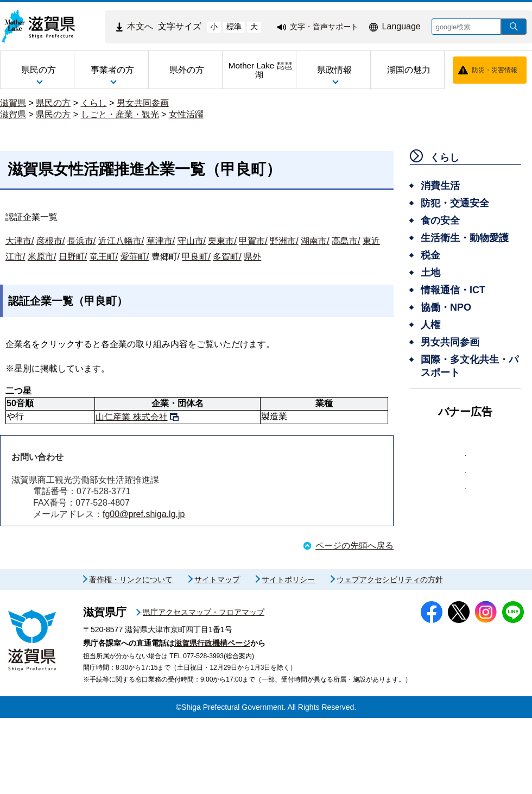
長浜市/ (81, 241)
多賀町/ (227, 257)
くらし (94, 103)
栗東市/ (222, 241)
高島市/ (346, 241)
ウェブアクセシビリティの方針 (390, 656)
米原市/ (42, 257)
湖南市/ (315, 241)
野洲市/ (284, 241)
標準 (234, 27)
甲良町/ (196, 257)
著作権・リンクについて (131, 656)
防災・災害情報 (495, 70)
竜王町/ (104, 257)
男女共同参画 (143, 103)
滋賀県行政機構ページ (212, 719)
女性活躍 (186, 114)
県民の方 (53, 103)
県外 (252, 257)
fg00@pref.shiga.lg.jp (144, 514)
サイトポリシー (288, 656)
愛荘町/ (135, 257)
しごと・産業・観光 (120, 114)
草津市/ (161, 241)
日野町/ (73, 257)
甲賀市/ (253, 241)
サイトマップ (217, 656)
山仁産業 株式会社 (131, 417)
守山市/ (192, 241)
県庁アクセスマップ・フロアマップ (204, 688)
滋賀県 (13, 103)
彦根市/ (50, 241)
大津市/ (20, 241)
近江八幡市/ (121, 241)
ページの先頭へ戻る (354, 546)
